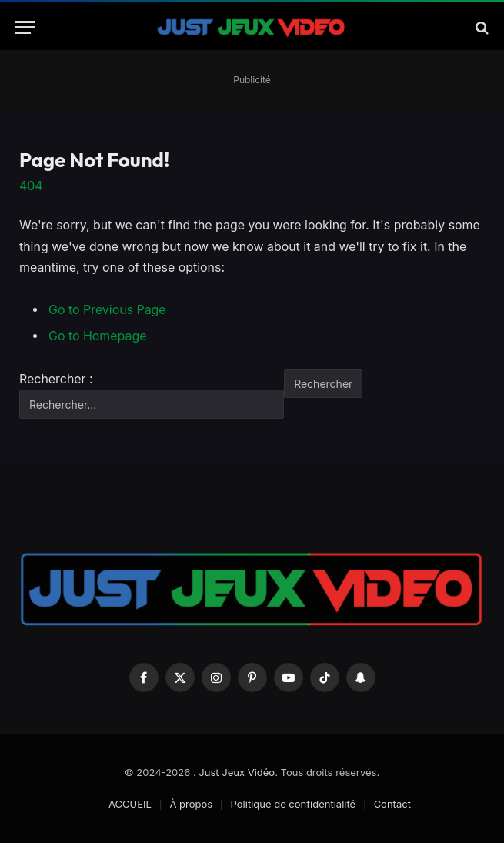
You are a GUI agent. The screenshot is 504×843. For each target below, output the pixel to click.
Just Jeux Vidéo (237, 772)
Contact (392, 804)
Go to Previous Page (107, 310)
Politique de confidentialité (294, 804)
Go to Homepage (97, 336)
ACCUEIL (130, 804)
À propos (191, 804)
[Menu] (25, 27)
